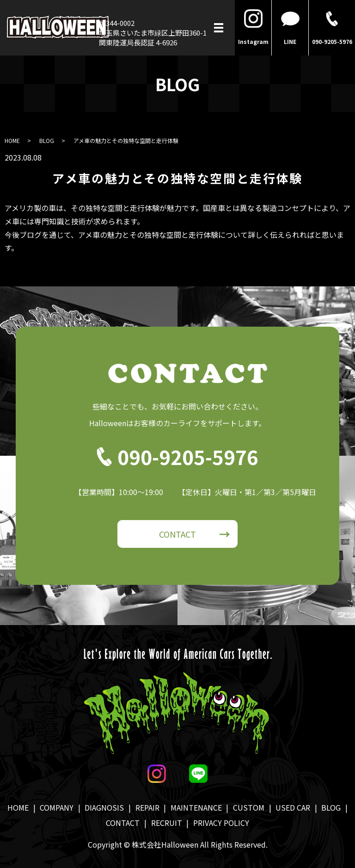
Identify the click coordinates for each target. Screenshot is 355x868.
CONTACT (177, 534)
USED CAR (293, 807)
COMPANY (57, 807)
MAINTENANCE (196, 807)
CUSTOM (249, 807)
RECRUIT (167, 823)
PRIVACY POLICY (221, 823)
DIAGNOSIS (104, 807)
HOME (12, 140)
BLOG (47, 140)
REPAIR (147, 807)
